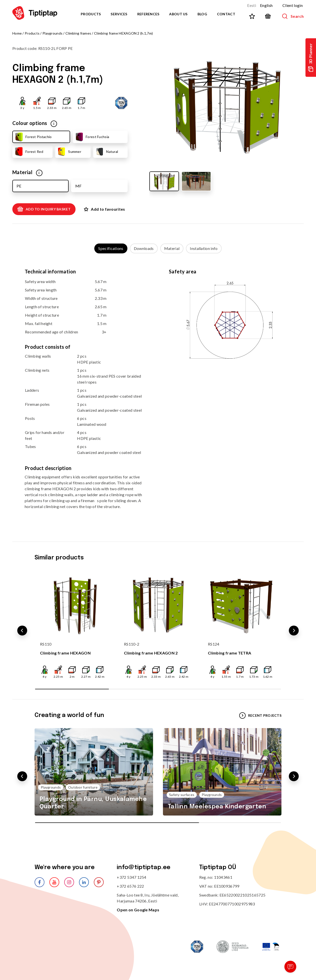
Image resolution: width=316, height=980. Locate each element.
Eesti (252, 5)
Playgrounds (52, 33)
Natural (106, 152)
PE (19, 186)
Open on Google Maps (138, 910)
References (148, 14)
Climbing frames (78, 33)
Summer (69, 152)
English (266, 5)
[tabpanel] (158, 393)
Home (17, 33)
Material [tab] (172, 248)
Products (91, 14)
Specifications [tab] (111, 248)
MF (78, 186)
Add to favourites (104, 209)
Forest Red (29, 152)
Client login (293, 5)
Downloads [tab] (144, 248)
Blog (202, 14)
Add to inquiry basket (44, 209)
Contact (226, 14)
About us (178, 14)
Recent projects (260, 715)
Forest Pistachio (33, 137)
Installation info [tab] (204, 248)
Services (119, 14)
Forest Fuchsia (92, 137)
